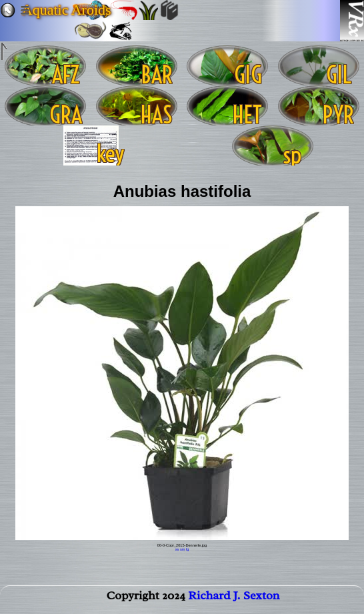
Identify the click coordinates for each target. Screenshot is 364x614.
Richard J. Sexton (234, 598)
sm (182, 549)
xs (177, 549)
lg (187, 549)
